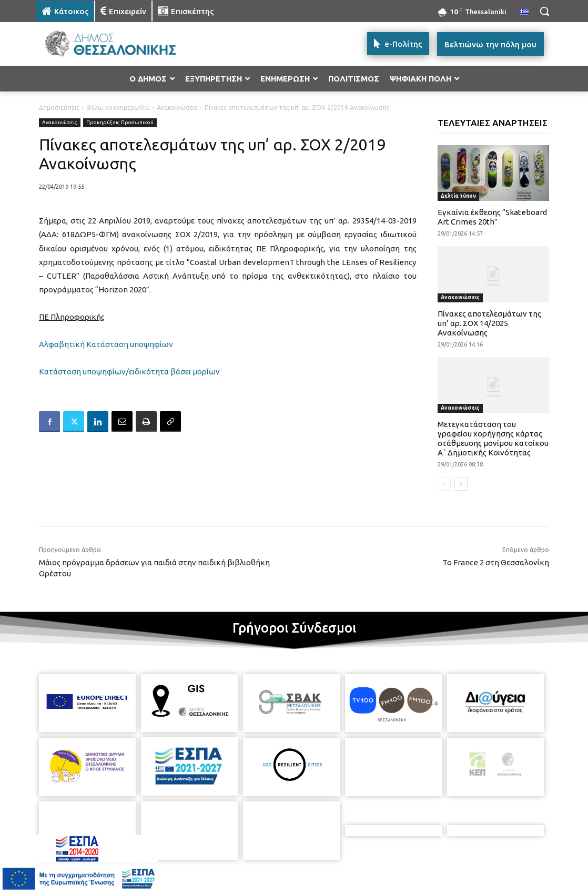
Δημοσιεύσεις (59, 108)
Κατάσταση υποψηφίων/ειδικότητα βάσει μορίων (129, 372)
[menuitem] (524, 13)
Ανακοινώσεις (177, 108)
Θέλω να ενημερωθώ (118, 108)
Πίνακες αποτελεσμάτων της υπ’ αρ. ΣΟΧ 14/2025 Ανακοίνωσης (489, 323)
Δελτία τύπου (458, 196)
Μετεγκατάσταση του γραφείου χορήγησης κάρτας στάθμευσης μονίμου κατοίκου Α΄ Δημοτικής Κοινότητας (493, 438)
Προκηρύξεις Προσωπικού (120, 123)
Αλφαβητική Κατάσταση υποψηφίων (106, 344)
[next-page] (461, 484)
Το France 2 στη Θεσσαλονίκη (496, 562)
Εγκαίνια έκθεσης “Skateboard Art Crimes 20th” (492, 217)
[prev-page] (444, 484)
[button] (544, 11)
